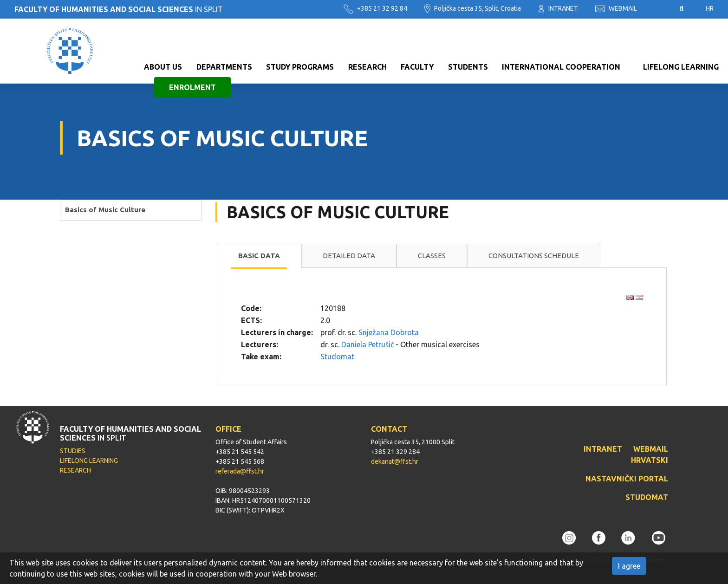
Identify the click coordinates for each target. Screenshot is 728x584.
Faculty (417, 41)
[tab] (259, 256)
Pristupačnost (658, 9)
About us (163, 41)
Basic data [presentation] (259, 256)
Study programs (300, 41)
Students (468, 41)
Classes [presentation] (432, 256)
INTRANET (558, 8)
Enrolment (192, 61)
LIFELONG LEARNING (89, 461)
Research (367, 41)
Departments (224, 41)
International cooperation (561, 41)
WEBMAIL (616, 8)
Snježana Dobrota (389, 332)
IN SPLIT (119, 9)
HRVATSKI (650, 460)
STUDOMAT (647, 497)
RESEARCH (75, 470)
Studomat (337, 357)
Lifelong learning (681, 41)
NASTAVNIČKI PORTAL (627, 479)
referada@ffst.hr (240, 471)
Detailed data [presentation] (349, 256)
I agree (629, 566)
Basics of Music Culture (105, 210)
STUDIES (73, 451)
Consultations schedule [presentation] (534, 256)
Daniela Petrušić (367, 344)
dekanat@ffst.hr (395, 461)
